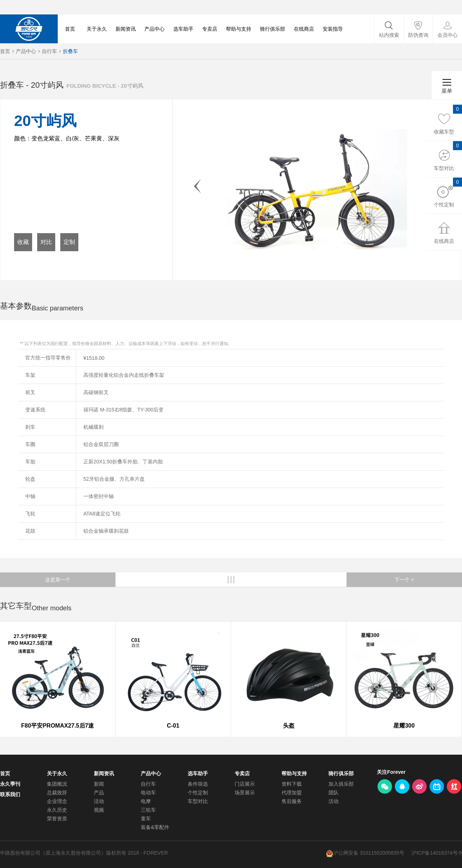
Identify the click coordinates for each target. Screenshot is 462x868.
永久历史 (57, 810)
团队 (334, 793)
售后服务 (292, 801)
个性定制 (198, 793)
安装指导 (333, 29)
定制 (69, 242)
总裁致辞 (57, 793)
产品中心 (154, 29)
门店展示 (245, 784)
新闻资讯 (126, 29)
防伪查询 (418, 35)
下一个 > (404, 580)
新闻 (99, 784)
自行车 (49, 51)
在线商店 (304, 29)
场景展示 (245, 793)
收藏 (23, 242)
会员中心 (448, 35)
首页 (70, 29)
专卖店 (210, 29)
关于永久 (97, 29)
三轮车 (148, 810)
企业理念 (57, 801)
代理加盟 (292, 793)
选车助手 (183, 29)
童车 (146, 819)
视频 (99, 810)
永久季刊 (10, 784)
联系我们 (10, 794)
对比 (46, 242)
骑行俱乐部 (273, 29)
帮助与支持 (239, 29)
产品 (99, 793)
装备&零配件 (155, 827)
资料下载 (292, 784)
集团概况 (57, 784)
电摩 (146, 801)
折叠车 (70, 51)
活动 (99, 801)
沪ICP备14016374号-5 (437, 853)
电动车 (148, 793)
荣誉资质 (57, 819)
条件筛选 (198, 784)
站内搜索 (389, 35)
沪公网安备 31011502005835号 (369, 853)
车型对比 (198, 801)
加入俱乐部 (341, 784)
